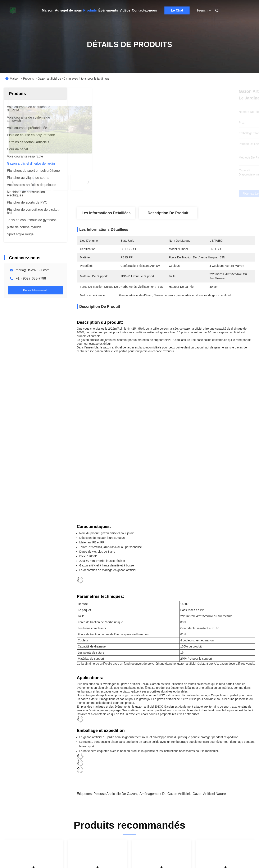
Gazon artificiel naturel (210, 651)
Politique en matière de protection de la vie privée (56, 855)
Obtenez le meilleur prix (188, 193)
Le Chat (177, 10)
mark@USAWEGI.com (33, 270)
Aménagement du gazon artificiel (165, 651)
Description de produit (168, 213)
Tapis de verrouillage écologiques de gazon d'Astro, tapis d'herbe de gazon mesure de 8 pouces (33, 762)
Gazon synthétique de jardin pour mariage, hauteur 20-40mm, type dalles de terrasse (223, 762)
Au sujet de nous (68, 10)
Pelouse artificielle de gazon (115, 651)
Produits (90, 10)
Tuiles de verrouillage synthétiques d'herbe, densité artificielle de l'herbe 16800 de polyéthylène (161, 762)
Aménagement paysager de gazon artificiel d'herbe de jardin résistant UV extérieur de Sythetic (96, 762)
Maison (48, 10)
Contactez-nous (144, 10)
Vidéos (125, 10)
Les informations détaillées (106, 213)
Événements (108, 10)
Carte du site (13, 855)
